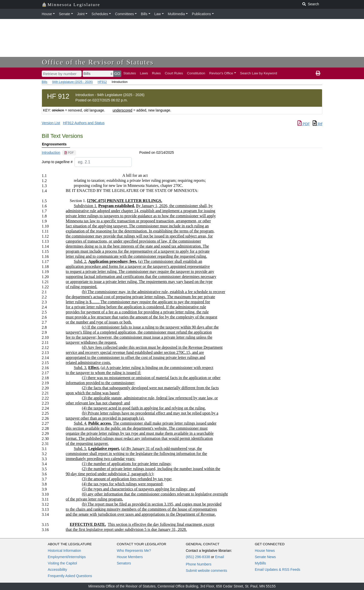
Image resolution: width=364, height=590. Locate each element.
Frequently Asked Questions (70, 576)
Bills (144, 14)
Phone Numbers (199, 564)
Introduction (51, 152)
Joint (81, 14)
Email (220, 557)
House (47, 14)
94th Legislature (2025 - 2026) (72, 82)
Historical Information (64, 551)
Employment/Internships (67, 557)
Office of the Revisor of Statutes (98, 62)
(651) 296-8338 (198, 557)
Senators (124, 563)
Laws (144, 73)
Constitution (196, 73)
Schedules (100, 14)
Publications (201, 14)
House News (265, 551)
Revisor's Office (221, 73)
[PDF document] (69, 153)
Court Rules (174, 73)
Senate (64, 14)
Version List (51, 123)
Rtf (317, 124)
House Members (130, 557)
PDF (304, 124)
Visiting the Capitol (62, 563)
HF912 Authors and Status (84, 123)
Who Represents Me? (134, 551)
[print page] (318, 73)
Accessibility (57, 570)
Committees (124, 14)
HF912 (102, 82)
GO (117, 73)
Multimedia (176, 14)
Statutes (130, 73)
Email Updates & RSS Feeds (278, 570)
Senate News (265, 557)
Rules (156, 73)
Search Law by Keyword (259, 73)
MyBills (260, 563)
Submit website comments (206, 571)
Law (158, 14)
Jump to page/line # (57, 162)
